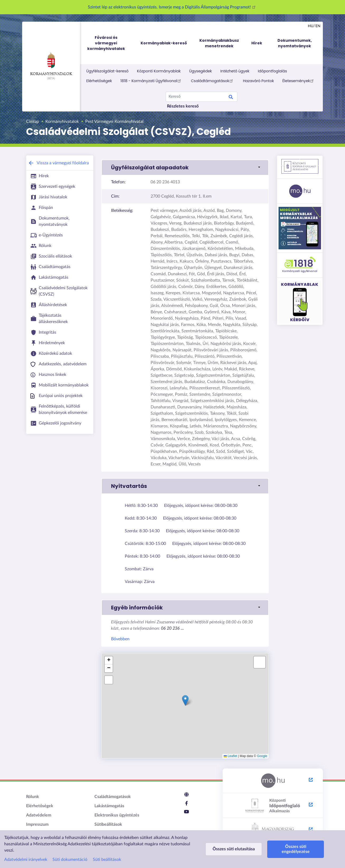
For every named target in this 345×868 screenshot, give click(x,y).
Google (262, 756)
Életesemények (299, 81)
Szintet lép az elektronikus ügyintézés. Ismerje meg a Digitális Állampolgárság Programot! (172, 7)
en (318, 26)
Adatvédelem (39, 815)
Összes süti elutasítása (234, 849)
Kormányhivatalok (51, 64)
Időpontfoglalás (273, 71)
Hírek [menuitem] (257, 43)
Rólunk (33, 797)
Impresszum (37, 824)
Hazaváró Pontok (258, 81)
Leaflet (230, 756)
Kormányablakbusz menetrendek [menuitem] (219, 43)
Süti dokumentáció (70, 860)
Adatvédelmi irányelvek (26, 860)
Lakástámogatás (109, 806)
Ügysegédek (200, 71)
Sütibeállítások (108, 824)
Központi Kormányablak (159, 71)
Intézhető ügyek (235, 71)
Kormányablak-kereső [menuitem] (164, 43)
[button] (185, 167)
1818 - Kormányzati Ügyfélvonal (152, 81)
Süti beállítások (107, 860)
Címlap (33, 122)
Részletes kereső (183, 106)
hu (311, 26)
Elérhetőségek (99, 81)
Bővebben (120, 639)
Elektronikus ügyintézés (117, 815)
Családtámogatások (213, 81)
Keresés (231, 98)
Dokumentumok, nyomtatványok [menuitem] (295, 43)
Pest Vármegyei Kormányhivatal (114, 122)
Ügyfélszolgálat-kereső (107, 71)
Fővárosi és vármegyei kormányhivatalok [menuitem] (111, 43)
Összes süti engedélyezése (296, 849)
